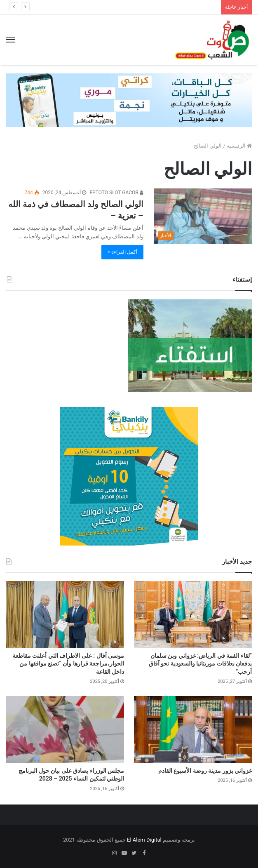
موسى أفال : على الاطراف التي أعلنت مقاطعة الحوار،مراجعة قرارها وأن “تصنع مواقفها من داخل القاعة (68, 664)
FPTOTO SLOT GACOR (116, 193)
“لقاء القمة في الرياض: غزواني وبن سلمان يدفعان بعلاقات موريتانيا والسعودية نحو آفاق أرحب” (200, 664)
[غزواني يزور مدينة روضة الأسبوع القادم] (193, 729)
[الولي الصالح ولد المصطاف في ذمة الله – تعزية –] (203, 216)
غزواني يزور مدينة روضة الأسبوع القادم (205, 771)
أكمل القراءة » (122, 252)
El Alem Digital (144, 840)
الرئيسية (239, 146)
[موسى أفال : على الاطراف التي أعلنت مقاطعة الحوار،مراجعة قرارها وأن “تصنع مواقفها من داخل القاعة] (65, 614)
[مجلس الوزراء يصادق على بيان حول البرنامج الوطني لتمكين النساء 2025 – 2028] (65, 729)
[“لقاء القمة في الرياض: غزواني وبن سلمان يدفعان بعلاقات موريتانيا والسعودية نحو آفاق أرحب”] (193, 614)
